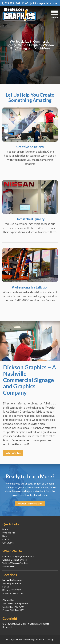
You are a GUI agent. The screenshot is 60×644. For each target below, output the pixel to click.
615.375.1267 (11, 3)
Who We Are (13, 453)
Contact (7, 539)
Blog (5, 536)
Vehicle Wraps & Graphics (15, 563)
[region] (30, 45)
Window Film (9, 566)
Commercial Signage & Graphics (18, 556)
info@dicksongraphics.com (39, 3)
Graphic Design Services (15, 560)
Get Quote (8, 543)
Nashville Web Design (24, 639)
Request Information (30, 503)
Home (5, 529)
